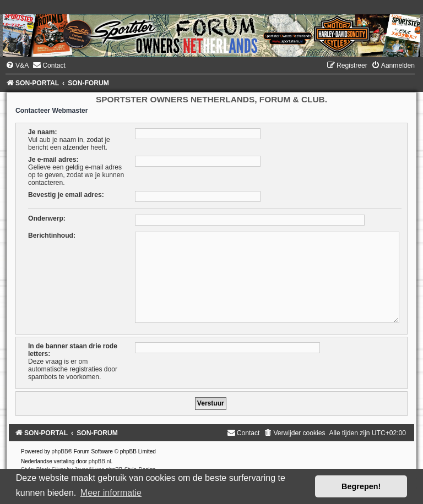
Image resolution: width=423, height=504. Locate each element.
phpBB (60, 451)
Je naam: (42, 132)
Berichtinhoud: (52, 235)
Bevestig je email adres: (66, 195)
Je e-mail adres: (53, 160)
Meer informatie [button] (111, 493)
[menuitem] (17, 65)
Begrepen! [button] (361, 486)
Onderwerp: (47, 218)
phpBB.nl (100, 461)
